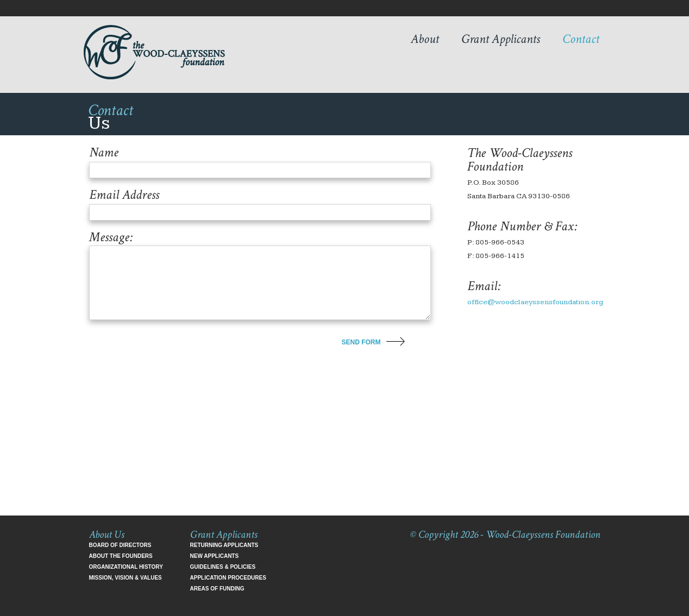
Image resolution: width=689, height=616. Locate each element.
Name (104, 153)
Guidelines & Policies (223, 567)
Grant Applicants (501, 39)
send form (361, 342)
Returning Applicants (224, 545)
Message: (111, 237)
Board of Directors (120, 545)
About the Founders (121, 556)
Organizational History (126, 567)
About (425, 39)
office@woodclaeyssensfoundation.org (535, 302)
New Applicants (215, 556)
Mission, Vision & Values (126, 578)
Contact (581, 39)
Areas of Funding (217, 589)
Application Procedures (228, 578)
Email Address (124, 195)
